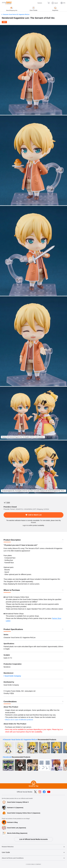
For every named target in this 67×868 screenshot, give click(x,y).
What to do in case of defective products (19, 720)
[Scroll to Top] (34, 783)
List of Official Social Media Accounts (33, 839)
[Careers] (38, 3)
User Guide (6, 852)
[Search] (45, 3)
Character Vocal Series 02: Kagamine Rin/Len (16, 14)
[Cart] (49, 3)
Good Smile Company (13, 676)
